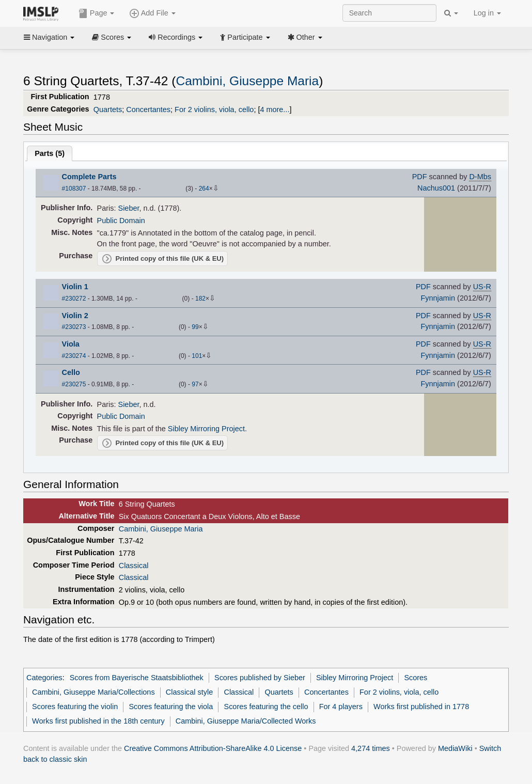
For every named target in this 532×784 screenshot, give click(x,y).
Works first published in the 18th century (98, 721)
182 (200, 299)
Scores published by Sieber (260, 678)
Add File (152, 13)
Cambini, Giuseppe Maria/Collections (93, 692)
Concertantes (148, 109)
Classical (134, 566)
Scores (112, 37)
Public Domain (121, 221)
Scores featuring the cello (266, 707)
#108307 (74, 189)
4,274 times (371, 748)
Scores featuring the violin (75, 707)
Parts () (50, 153)
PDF (420, 177)
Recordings (176, 37)
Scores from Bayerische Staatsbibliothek (137, 678)
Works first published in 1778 (421, 707)
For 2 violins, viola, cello (214, 109)
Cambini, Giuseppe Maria (247, 81)
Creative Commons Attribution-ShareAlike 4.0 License (213, 748)
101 (197, 356)
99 (195, 327)
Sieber (129, 208)
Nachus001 (436, 188)
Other (305, 37)
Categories (44, 678)
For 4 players (341, 707)
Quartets (108, 109)
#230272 (74, 299)
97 (195, 384)
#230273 (74, 327)
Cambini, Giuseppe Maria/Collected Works (246, 721)
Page (97, 13)
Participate (245, 37)
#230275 (74, 384)
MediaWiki (455, 748)
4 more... (275, 109)
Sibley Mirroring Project (206, 429)
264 (204, 189)
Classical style (189, 692)
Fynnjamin (438, 298)
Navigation (49, 37)
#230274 (74, 356)
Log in (487, 13)
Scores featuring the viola (171, 707)
